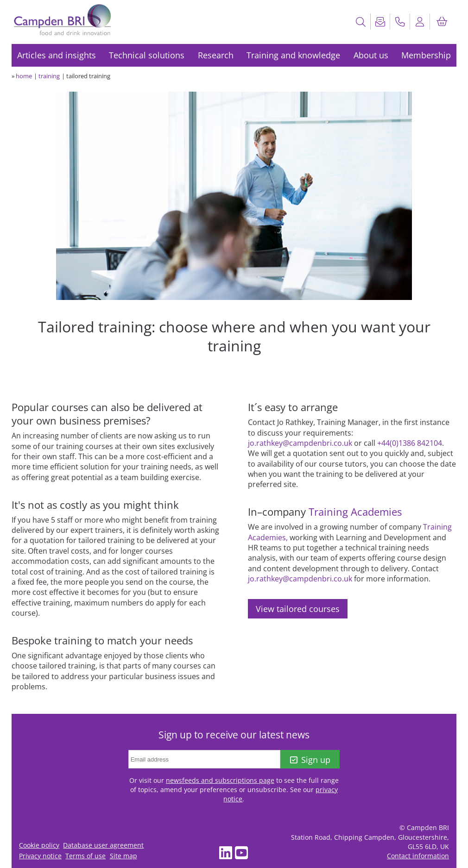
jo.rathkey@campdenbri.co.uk (300, 443)
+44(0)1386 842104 (410, 443)
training (49, 76)
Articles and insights (57, 55)
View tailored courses (298, 609)
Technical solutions (147, 55)
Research (216, 55)
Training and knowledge (293, 55)
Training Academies (355, 512)
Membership (426, 55)
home (24, 76)
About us (371, 55)
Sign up (310, 760)
